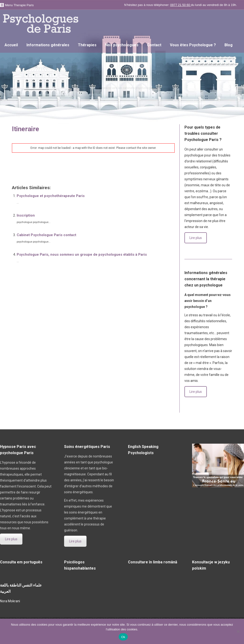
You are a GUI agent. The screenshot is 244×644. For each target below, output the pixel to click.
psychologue (22, 171)
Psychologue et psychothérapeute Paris (51, 196)
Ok (123, 637)
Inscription (26, 215)
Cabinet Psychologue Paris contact (46, 235)
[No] (238, 631)
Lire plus (196, 238)
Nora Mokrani (10, 601)
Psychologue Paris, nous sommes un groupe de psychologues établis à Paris (82, 254)
